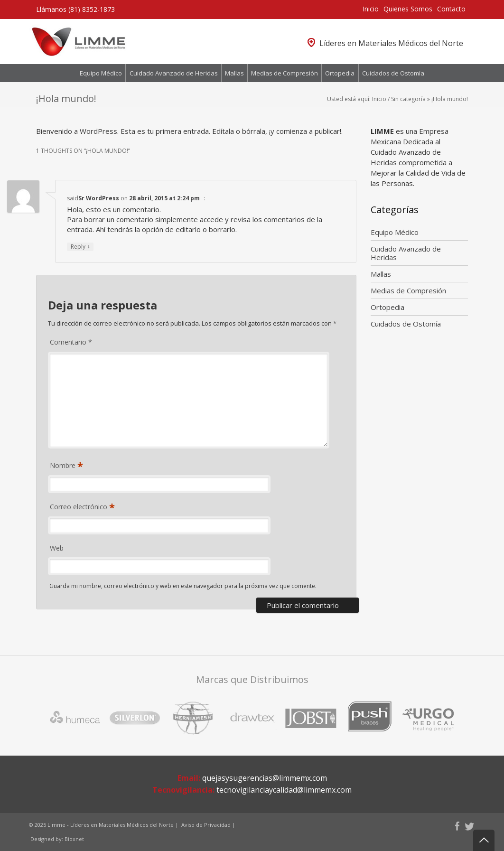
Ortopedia (340, 73)
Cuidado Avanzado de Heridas (174, 73)
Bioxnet (74, 839)
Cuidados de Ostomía (393, 73)
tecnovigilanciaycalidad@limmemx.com (284, 790)
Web (57, 548)
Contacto (451, 9)
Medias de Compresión (285, 73)
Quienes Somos (408, 9)
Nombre (64, 466)
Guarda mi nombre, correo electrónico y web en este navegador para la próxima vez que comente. (183, 586)
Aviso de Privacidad (206, 825)
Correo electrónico (79, 507)
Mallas (234, 73)
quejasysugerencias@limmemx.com (265, 778)
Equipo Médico (101, 73)
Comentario (71, 342)
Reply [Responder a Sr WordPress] (80, 247)
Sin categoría (408, 99)
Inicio (371, 9)
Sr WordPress (99, 198)
